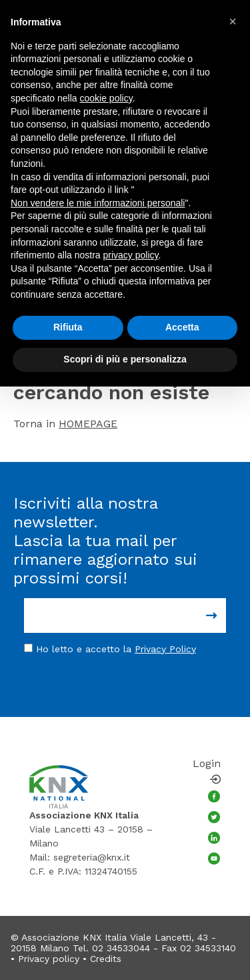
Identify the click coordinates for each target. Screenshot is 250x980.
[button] (233, 21)
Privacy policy (49, 959)
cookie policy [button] (106, 98)
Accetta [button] (182, 327)
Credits (106, 959)
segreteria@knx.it (92, 857)
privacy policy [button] (131, 255)
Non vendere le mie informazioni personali (98, 203)
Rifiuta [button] (68, 327)
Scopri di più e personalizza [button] (125, 359)
